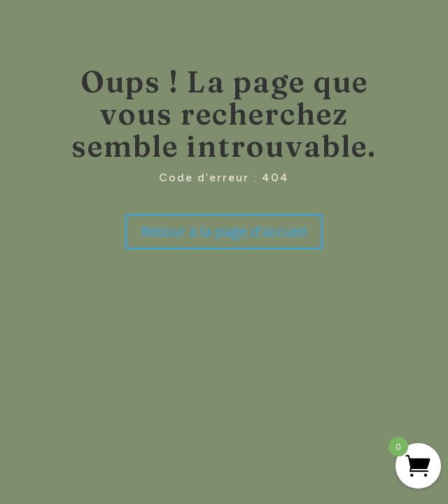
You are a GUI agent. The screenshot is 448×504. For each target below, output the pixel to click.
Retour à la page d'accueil (224, 231)
